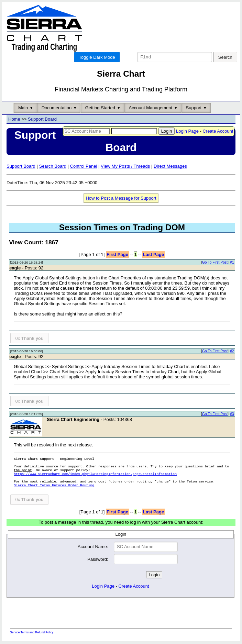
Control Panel (84, 167)
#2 (232, 352)
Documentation (57, 109)
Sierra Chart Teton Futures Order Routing (54, 486)
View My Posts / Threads (125, 167)
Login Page (187, 132)
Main (23, 109)
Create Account (218, 132)
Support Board (42, 120)
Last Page (153, 256)
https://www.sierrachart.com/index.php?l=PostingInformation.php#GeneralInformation (95, 475)
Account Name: (93, 548)
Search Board (53, 167)
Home (14, 120)
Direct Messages (170, 167)
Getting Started (100, 109)
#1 (232, 263)
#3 (232, 415)
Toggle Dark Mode (97, 57)
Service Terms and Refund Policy (32, 633)
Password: (98, 560)
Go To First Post (215, 263)
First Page (117, 256)
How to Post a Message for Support (121, 199)
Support (194, 109)
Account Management (151, 109)
